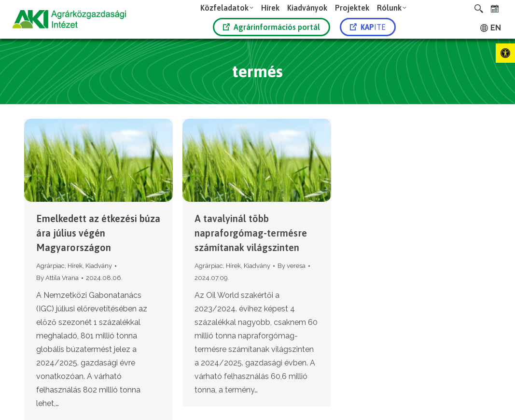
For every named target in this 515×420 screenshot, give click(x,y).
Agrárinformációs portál (271, 27)
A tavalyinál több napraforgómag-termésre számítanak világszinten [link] (251, 233)
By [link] (57, 278)
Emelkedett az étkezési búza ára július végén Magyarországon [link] (98, 233)
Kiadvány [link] (99, 266)
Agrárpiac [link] (50, 266)
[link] (505, 53)
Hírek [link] (75, 266)
